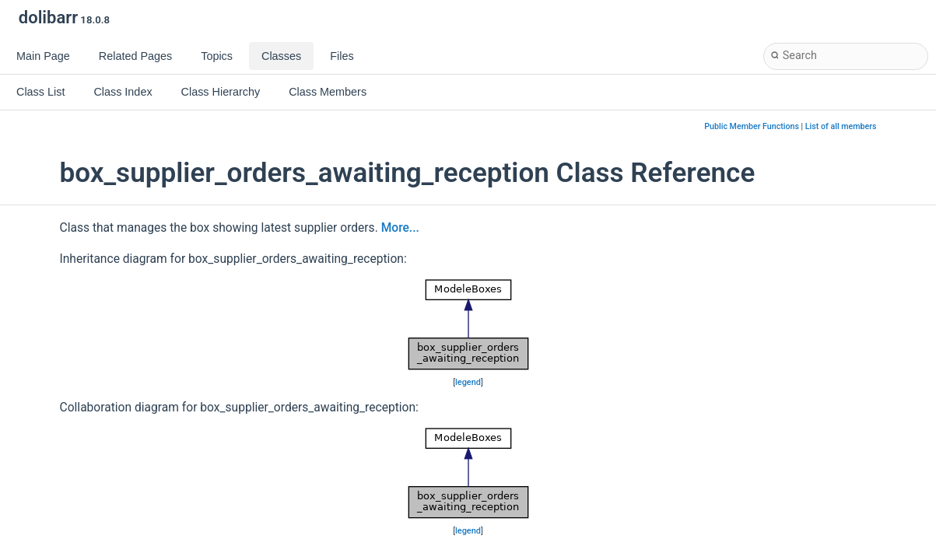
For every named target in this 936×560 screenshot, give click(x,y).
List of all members (841, 126)
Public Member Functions (752, 126)
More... (400, 228)
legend (468, 382)
